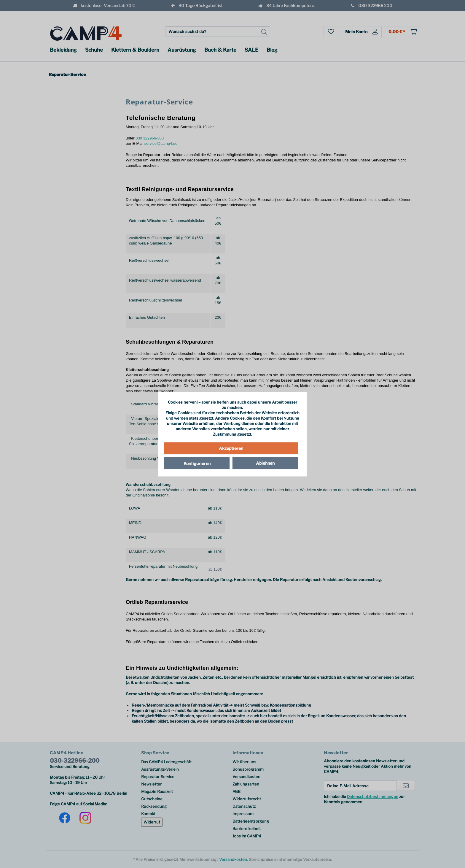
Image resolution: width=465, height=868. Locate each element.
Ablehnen (265, 463)
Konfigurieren (197, 463)
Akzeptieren (231, 448)
